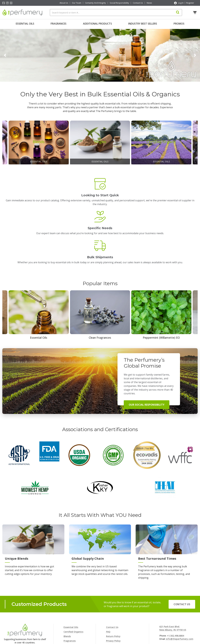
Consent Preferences (117, 623)
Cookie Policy (113, 605)
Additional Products (97, 24)
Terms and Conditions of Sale (122, 614)
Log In (181, 3)
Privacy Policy (113, 601)
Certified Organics (73, 592)
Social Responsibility (119, 3)
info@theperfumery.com (180, 599)
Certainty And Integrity (95, 3)
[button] (5, 55)
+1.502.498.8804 (176, 595)
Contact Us (138, 3)
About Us (64, 3)
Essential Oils (25, 24)
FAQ (108, 592)
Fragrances (59, 24)
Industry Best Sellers (143, 24)
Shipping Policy (114, 610)
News (149, 3)
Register (190, 3)
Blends (67, 596)
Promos (179, 24)
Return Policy (113, 596)
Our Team (77, 3)
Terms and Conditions (118, 619)
